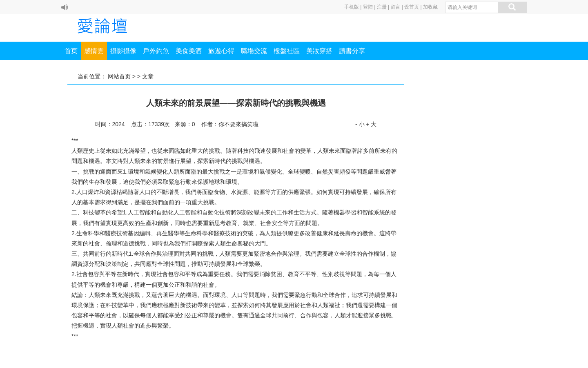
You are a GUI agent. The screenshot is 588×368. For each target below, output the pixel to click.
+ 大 (371, 124)
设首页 (412, 7)
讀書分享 (352, 51)
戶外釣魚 (156, 51)
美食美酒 (189, 51)
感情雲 (94, 51)
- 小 (360, 124)
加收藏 (430, 7)
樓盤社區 (287, 51)
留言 (395, 7)
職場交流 (254, 51)
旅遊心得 (221, 51)
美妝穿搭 (319, 51)
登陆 (368, 7)
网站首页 (119, 76)
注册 (382, 7)
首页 (71, 51)
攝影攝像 (123, 51)
